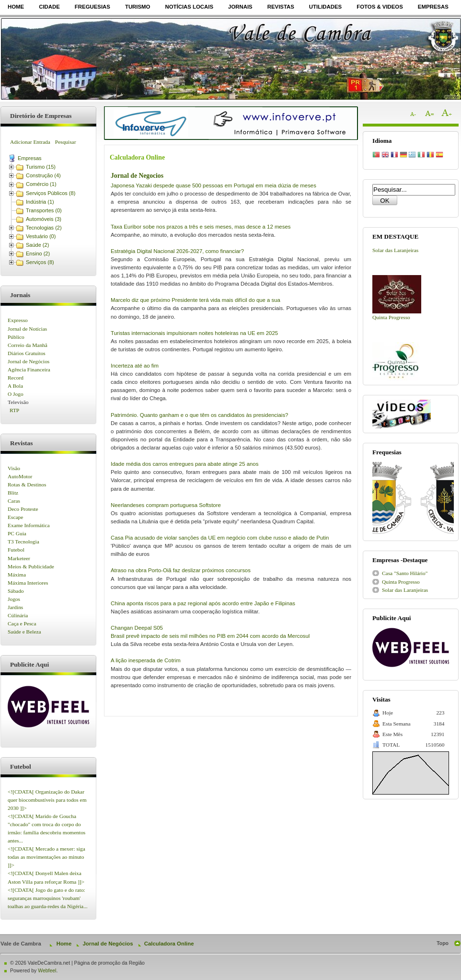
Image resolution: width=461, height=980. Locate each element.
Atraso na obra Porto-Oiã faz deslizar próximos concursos (181, 570)
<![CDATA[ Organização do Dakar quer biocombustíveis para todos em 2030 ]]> (47, 800)
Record (16, 378)
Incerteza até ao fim (135, 366)
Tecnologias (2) (44, 228)
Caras (14, 501)
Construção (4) (43, 175)
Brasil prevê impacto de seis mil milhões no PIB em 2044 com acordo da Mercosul (210, 636)
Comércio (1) (41, 184)
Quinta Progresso (391, 317)
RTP (14, 410)
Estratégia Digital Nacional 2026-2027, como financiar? (177, 251)
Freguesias (92, 7)
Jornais (240, 7)
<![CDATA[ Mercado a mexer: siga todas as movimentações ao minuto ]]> (46, 857)
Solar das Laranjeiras (395, 250)
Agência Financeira (29, 369)
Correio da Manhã (28, 345)
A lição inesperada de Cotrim (146, 660)
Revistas (281, 7)
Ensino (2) (38, 254)
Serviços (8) (40, 262)
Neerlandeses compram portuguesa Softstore (166, 505)
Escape (15, 517)
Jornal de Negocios (137, 176)
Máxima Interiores (28, 583)
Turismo (138, 7)
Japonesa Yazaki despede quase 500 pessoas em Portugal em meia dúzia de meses (213, 185)
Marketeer (19, 558)
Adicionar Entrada (30, 142)
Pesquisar (66, 142)
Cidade (49, 7)
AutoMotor (20, 476)
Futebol (16, 550)
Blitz (13, 493)
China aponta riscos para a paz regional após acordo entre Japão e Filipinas (203, 603)
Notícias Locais (189, 7)
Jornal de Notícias (27, 329)
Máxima (17, 575)
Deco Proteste (23, 509)
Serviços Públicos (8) (51, 193)
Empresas (433, 7)
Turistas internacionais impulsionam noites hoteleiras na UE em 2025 (194, 333)
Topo (443, 943)
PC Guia (17, 533)
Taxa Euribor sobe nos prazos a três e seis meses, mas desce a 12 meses (201, 227)
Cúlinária (18, 615)
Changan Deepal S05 (137, 628)
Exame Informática (29, 525)
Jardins (15, 607)
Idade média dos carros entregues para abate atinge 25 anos (184, 464)
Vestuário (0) (41, 236)
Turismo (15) (41, 167)
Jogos (14, 599)
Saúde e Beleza (24, 632)
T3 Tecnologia (23, 542)
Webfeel (47, 971)
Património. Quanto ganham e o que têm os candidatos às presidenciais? (199, 415)
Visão (14, 468)
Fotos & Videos (380, 7)
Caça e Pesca (22, 623)
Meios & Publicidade (31, 566)
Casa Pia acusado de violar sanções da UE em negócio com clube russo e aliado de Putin (220, 538)
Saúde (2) (37, 245)
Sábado (16, 591)
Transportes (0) (44, 210)
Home (16, 7)
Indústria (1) (40, 202)
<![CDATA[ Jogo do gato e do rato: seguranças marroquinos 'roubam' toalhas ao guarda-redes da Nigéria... (48, 898)
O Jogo (16, 394)
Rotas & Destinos (27, 484)
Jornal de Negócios (29, 361)
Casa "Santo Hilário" (405, 573)
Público (16, 337)
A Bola (15, 386)
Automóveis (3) (44, 219)
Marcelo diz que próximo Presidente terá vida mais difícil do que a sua (196, 300)
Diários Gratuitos (27, 353)
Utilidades (325, 7)
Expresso (18, 320)
